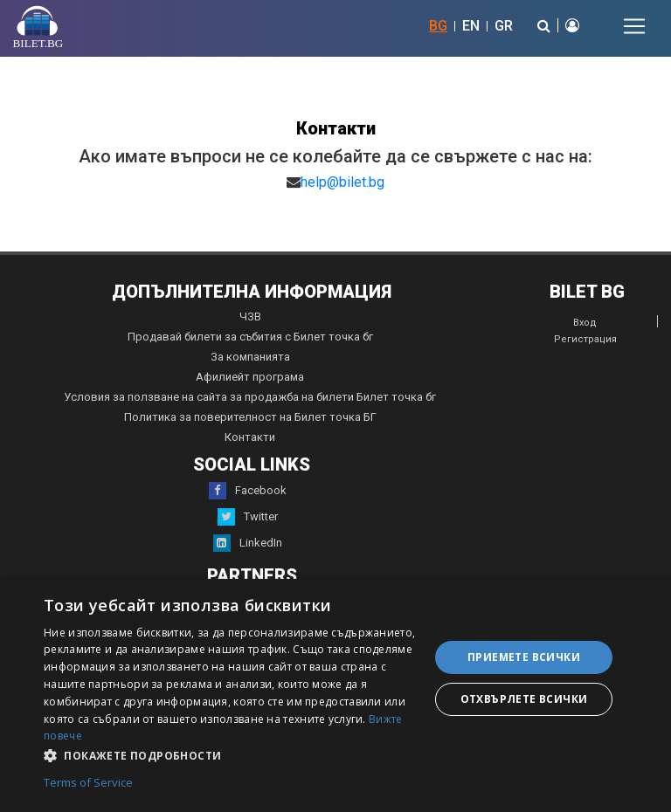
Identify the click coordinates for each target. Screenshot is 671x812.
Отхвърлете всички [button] (524, 699)
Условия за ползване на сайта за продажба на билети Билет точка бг (250, 397)
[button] (231, 754)
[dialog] (335, 695)
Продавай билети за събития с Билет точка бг (250, 337)
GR (504, 26)
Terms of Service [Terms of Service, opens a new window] (88, 783)
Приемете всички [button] (524, 657)
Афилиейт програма (250, 377)
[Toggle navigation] (634, 26)
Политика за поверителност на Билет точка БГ (250, 417)
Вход (585, 323)
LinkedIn (248, 543)
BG (438, 26)
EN (471, 26)
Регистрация (585, 339)
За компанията (250, 357)
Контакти (250, 437)
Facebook (248, 491)
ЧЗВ (250, 317)
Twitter (248, 517)
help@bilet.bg (342, 182)
